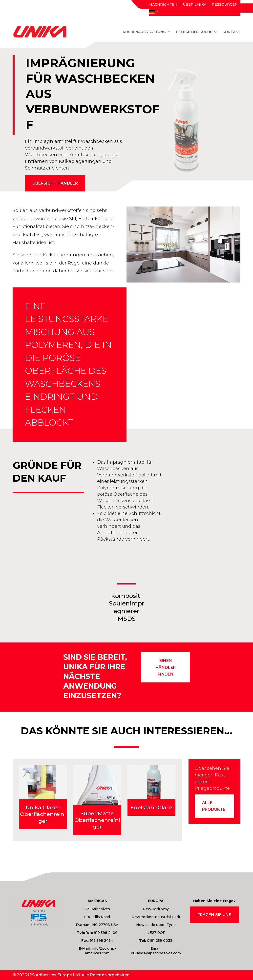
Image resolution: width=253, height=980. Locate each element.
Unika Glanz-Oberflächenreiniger (43, 814)
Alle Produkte (214, 806)
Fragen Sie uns (214, 915)
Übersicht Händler (55, 183)
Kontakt (232, 32)
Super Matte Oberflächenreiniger (97, 820)
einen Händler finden (166, 667)
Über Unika (195, 5)
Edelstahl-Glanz (152, 807)
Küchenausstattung (144, 32)
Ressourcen (225, 5)
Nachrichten (163, 5)
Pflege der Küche (194, 32)
